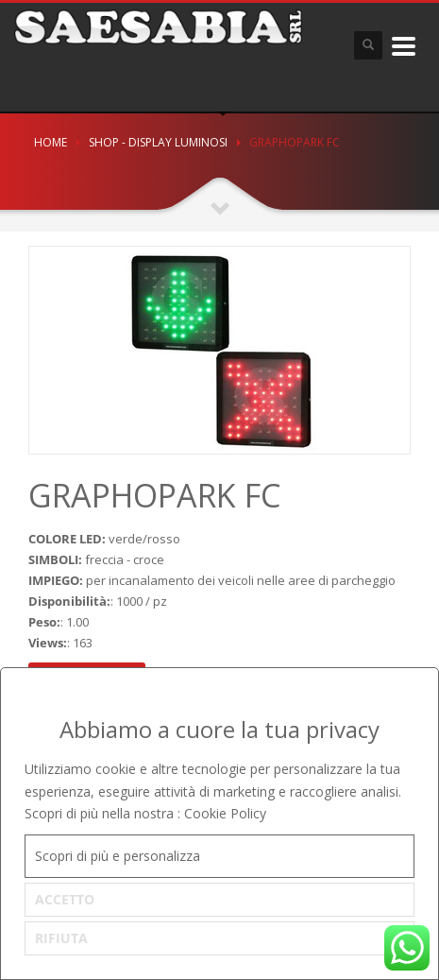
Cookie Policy (225, 813)
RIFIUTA (61, 938)
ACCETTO (65, 899)
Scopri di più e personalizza (118, 856)
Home (51, 142)
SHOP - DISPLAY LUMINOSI (158, 142)
